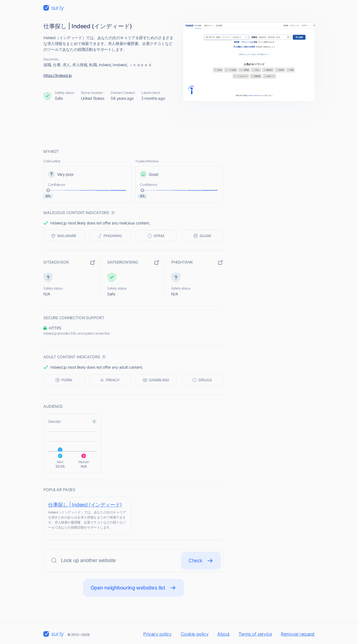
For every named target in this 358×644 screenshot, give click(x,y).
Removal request (298, 634)
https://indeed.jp (58, 75)
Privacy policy (157, 634)
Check (201, 561)
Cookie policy (195, 634)
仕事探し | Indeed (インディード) (85, 505)
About (223, 634)
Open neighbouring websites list (134, 588)
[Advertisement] (179, 125)
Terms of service (255, 634)
